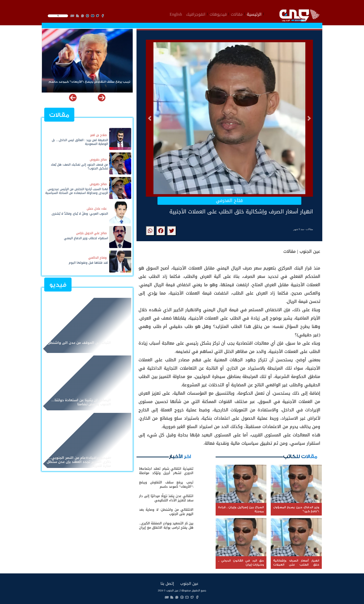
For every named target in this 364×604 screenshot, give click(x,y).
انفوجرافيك (196, 14)
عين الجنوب (189, 583)
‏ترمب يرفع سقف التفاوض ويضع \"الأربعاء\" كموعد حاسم (89, 82)
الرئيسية (254, 14)
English (176, 14)
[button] (150, 118)
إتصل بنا (167, 583)
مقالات (237, 14)
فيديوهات (218, 14)
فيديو (58, 285)
